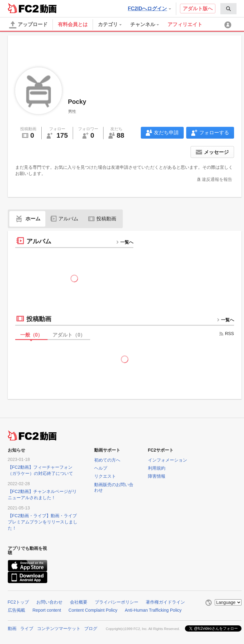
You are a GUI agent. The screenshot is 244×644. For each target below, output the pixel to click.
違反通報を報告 (217, 179)
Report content (47, 610)
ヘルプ (101, 468)
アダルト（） (69, 335)
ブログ (91, 628)
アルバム (64, 219)
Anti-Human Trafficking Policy (153, 610)
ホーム (27, 219)
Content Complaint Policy (93, 610)
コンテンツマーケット (59, 628)
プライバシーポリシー (117, 602)
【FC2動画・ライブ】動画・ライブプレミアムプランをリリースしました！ (43, 522)
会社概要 (79, 602)
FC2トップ (18, 602)
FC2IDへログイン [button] (149, 9)
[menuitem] (228, 9)
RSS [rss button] (226, 333)
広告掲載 (16, 610)
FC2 (23, 8)
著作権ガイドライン (165, 602)
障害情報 (157, 476)
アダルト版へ (198, 9)
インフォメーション (168, 460)
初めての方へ (107, 460)
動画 (12, 628)
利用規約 (157, 468)
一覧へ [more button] (125, 242)
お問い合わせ (49, 602)
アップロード (28, 25)
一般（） (32, 335)
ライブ (27, 628)
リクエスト (105, 476)
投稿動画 (102, 219)
